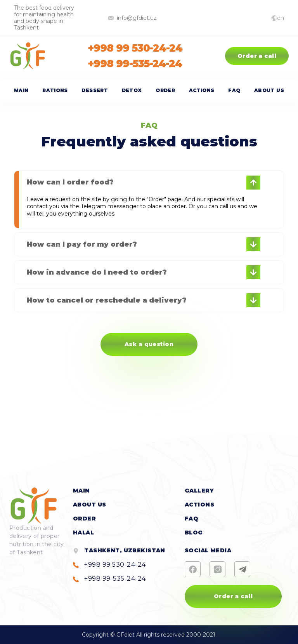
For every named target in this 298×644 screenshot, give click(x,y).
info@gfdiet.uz (132, 18)
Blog (194, 533)
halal (83, 533)
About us (269, 90)
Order (165, 90)
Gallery (199, 491)
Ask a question (149, 344)
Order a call (257, 56)
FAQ (234, 90)
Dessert (95, 90)
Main (21, 90)
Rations (55, 90)
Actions (202, 90)
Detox (132, 90)
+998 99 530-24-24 (135, 48)
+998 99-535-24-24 (135, 64)
